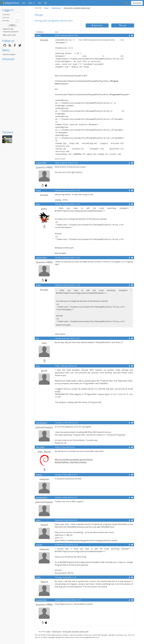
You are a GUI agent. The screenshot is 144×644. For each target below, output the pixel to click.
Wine (40, 3)
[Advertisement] (12, 96)
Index (48, 631)
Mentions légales (9, 54)
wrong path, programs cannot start (76, 631)
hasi (37, 338)
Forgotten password (11, 32)
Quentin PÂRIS (41, 163)
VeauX (38, 520)
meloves (39, 475)
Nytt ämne (97, 25)
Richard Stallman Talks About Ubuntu (71, 462)
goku (38, 204)
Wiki (46, 3)
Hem (24, 3)
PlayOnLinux (56, 8)
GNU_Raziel (40, 447)
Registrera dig (8, 29)
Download (137, 3)
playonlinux (10, 3)
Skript (30, 3)
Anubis (38, 35)
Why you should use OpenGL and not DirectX (74, 460)
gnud (38, 366)
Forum (46, 8)
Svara (123, 25)
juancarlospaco (42, 423)
